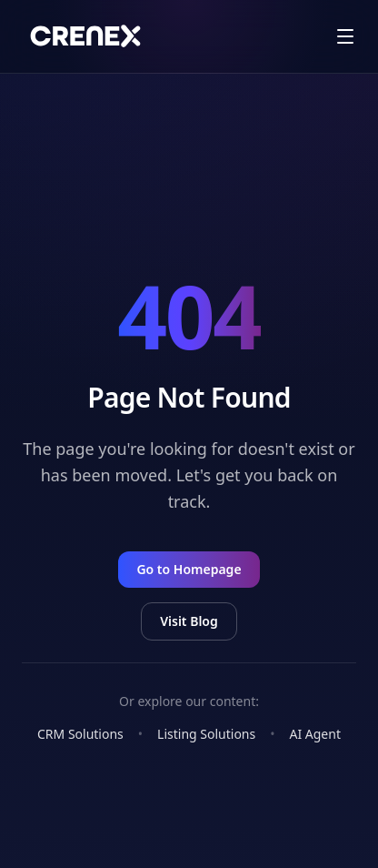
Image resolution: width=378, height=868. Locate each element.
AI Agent (315, 734)
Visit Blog (189, 621)
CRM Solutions (80, 734)
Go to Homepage (189, 569)
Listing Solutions (206, 734)
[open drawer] (345, 36)
